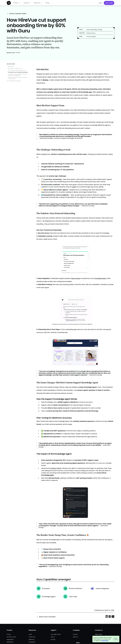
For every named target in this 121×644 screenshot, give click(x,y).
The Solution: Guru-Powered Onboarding (18, 72)
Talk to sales (109, 3)
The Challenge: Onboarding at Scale (17, 70)
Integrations (10, 639)
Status (53, 637)
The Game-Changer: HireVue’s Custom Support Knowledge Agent (17, 75)
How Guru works (11, 637)
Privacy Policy (105, 641)
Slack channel (76, 278)
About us (75, 637)
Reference (32, 639)
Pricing (47, 3)
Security (53, 639)
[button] (17, 3)
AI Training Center (55, 468)
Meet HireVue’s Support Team (15, 68)
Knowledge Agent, (101, 278)
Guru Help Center (56, 634)
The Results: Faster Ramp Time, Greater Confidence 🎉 (17, 78)
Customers (32, 637)
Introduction (11, 66)
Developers (32, 642)
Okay (116, 639)
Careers (75, 634)
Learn (30, 634)
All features (10, 642)
